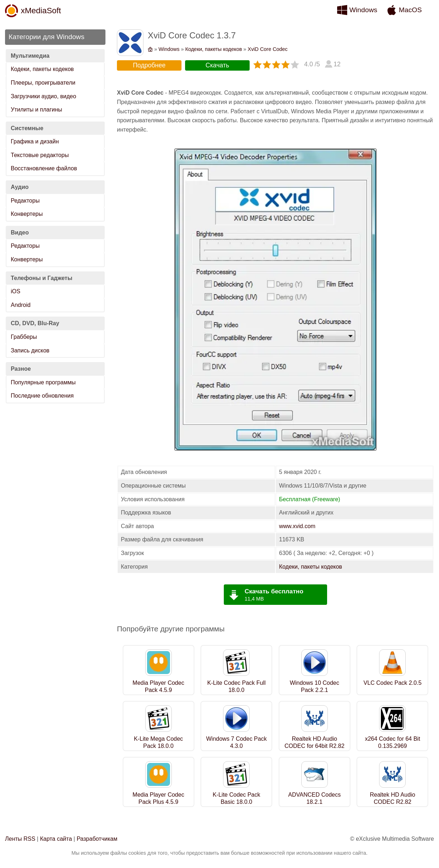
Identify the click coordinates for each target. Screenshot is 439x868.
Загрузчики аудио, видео (43, 96)
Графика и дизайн (35, 141)
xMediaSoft (41, 11)
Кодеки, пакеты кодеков (42, 69)
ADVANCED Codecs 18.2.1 (315, 798)
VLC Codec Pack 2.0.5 (392, 683)
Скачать (217, 65)
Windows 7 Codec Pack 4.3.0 (237, 743)
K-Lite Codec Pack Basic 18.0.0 (237, 798)
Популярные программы (43, 382)
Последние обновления (42, 396)
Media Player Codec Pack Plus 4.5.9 (159, 798)
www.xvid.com (297, 526)
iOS (16, 291)
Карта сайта (56, 839)
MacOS (410, 10)
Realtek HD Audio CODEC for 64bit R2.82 (314, 743)
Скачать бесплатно (274, 591)
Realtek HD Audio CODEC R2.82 (392, 798)
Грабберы (24, 337)
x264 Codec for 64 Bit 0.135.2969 (392, 743)
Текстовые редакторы (40, 155)
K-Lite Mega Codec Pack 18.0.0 (158, 743)
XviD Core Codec (268, 49)
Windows (363, 10)
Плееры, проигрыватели (43, 83)
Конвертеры (27, 214)
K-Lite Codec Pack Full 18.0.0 (237, 687)
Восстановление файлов (44, 168)
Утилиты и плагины (36, 110)
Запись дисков (30, 350)
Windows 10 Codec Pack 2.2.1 (315, 687)
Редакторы (25, 201)
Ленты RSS (20, 839)
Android (21, 305)
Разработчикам (97, 839)
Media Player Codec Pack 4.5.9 (159, 687)
